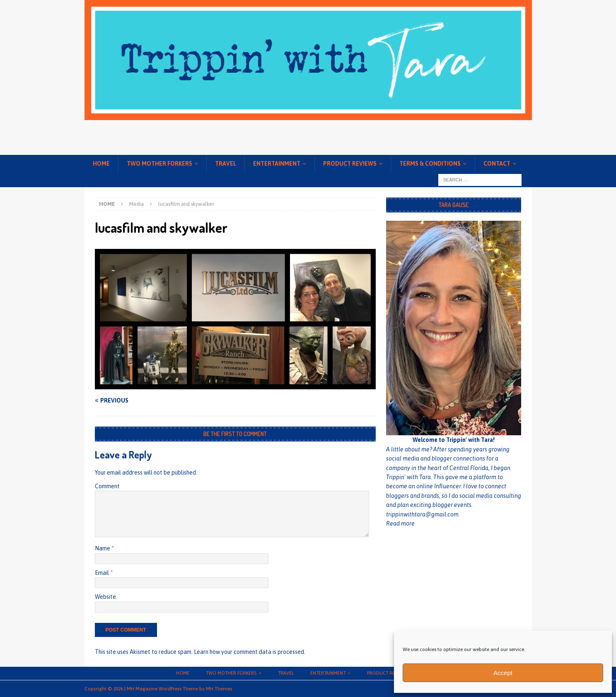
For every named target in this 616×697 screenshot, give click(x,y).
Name (103, 548)
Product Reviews (350, 164)
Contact (497, 164)
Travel (226, 164)
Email (103, 573)
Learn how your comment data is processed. (250, 652)
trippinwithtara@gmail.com (422, 514)
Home (101, 164)
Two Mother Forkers (159, 164)
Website (105, 597)
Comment (107, 486)
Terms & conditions (430, 164)
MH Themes (219, 689)
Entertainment (277, 164)
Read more (400, 523)
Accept (503, 673)
